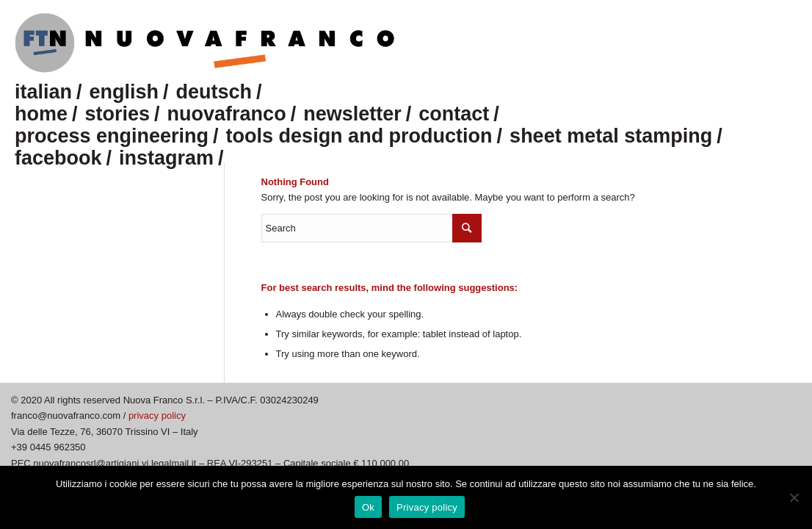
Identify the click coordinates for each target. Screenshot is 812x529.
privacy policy (157, 415)
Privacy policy (427, 507)
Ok (368, 507)
